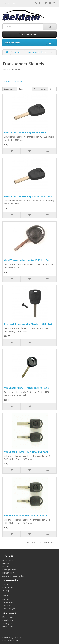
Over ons (6, 567)
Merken (6, 599)
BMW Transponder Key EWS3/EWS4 (25, 132)
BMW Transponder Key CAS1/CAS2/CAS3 (28, 196)
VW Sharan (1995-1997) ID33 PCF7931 (26, 452)
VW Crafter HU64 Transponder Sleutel (27, 388)
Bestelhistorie (8, 620)
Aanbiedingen (9, 609)
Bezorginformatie (10, 570)
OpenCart (18, 638)
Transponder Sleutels (38, 52)
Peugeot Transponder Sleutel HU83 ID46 (28, 324)
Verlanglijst (7, 623)
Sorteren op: (10, 89)
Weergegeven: (40, 89)
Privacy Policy (8, 573)
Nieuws (6, 563)
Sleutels (18, 52)
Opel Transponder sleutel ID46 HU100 (26, 260)
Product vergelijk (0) (13, 82)
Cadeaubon (8, 602)
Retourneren (8, 588)
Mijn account (8, 617)
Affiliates (6, 606)
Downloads (7, 560)
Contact (6, 584)
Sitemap (6, 591)
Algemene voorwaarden (13, 576)
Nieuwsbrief (8, 627)
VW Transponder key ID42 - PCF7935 (26, 515)
